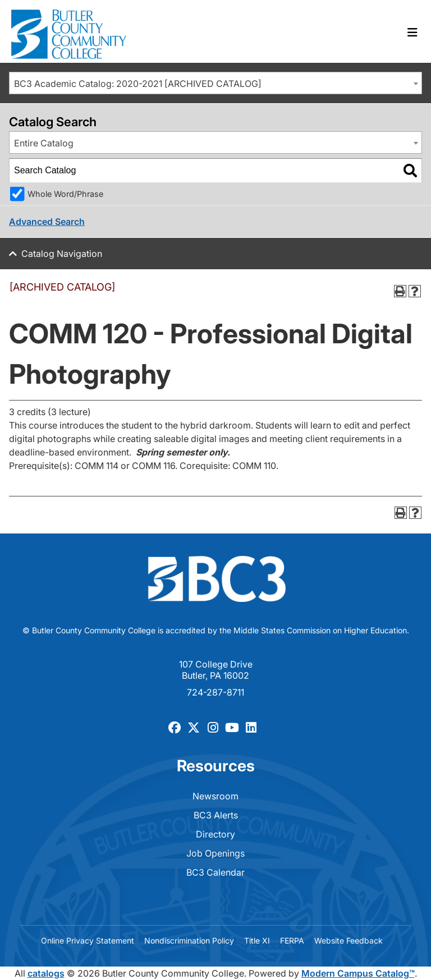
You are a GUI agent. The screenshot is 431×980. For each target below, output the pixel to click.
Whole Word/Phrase (65, 194)
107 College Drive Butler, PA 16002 (216, 670)
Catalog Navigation (62, 254)
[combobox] (215, 83)
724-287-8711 (215, 692)
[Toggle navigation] (412, 33)
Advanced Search (47, 222)
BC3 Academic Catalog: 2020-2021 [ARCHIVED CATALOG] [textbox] (138, 84)
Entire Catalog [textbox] (44, 143)
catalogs (46, 973)
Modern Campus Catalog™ (358, 973)
